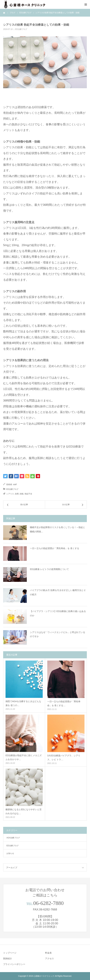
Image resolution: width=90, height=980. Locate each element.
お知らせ (10, 853)
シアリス (10, 494)
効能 (22, 494)
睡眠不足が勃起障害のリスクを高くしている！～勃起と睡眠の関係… (58, 529)
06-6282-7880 (48, 903)
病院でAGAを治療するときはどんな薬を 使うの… (23, 703)
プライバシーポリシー (14, 964)
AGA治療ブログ (13, 838)
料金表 (48, 953)
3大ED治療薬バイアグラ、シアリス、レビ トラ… (64, 758)
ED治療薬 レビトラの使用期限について (49, 569)
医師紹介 (8, 959)
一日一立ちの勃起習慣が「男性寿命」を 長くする (55, 548)
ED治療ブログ (21, 29)
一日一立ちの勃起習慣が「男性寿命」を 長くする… (64, 703)
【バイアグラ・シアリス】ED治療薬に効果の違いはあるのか (58, 613)
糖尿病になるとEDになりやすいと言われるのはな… (24, 811)
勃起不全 (28, 494)
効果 (17, 494)
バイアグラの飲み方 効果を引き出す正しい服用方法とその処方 (58, 592)
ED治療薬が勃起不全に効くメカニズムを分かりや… (24, 757)
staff (15, 484)
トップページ (10, 953)
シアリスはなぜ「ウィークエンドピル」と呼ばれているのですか (58, 634)
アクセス (49, 959)
